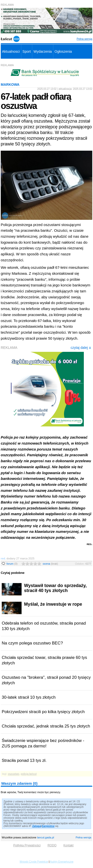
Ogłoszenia (63, 51)
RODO (52, 845)
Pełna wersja (84, 39)
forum (12, 564)
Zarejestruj (48, 826)
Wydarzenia (43, 51)
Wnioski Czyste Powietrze (34, 862)
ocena (50, 564)
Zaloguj (37, 826)
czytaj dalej (81, 348)
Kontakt (69, 845)
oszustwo (14, 774)
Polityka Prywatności (27, 845)
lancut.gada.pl (46, 837)
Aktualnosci (11, 51)
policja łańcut (29, 774)
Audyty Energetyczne (62, 862)
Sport (27, 51)
